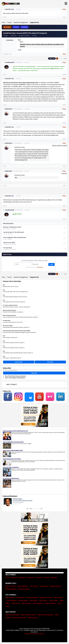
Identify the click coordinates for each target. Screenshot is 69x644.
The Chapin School (7, 321)
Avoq (4, 285)
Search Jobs (19, 362)
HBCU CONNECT (12, 385)
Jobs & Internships (32, 598)
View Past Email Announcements (15, 376)
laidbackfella (8, 109)
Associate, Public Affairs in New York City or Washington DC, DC (15, 292)
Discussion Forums (46, 598)
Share (11, 54)
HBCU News (33, 600)
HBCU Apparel (26, 603)
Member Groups (55, 586)
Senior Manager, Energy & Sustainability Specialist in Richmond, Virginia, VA (18, 353)
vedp (4, 341)
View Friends (34, 586)
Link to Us (39, 578)
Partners (47, 578)
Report (5, 74)
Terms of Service (39, 634)
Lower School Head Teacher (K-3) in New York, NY (13, 322)
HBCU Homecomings (12, 615)
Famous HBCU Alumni (19, 618)
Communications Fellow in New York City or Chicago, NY (14, 302)
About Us (14, 578)
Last (65, 58)
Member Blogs (23, 600)
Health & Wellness (50, 603)
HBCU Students (12, 600)
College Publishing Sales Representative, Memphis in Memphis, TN (16, 327)
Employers (22, 578)
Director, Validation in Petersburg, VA (10, 338)
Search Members (23, 586)
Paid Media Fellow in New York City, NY (11, 287)
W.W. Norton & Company (8, 326)
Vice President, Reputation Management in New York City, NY (15, 297)
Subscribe (34, 373)
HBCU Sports (43, 600)
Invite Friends (44, 586)
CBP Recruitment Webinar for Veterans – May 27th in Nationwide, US (16, 307)
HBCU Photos (54, 600)
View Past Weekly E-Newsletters (15, 378)
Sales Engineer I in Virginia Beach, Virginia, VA (12, 358)
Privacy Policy (29, 634)
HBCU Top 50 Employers (45, 615)
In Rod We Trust (9, 79)
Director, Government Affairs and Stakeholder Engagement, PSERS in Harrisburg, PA (19, 332)
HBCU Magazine (38, 603)
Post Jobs (50, 362)
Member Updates (11, 589)
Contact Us (31, 578)
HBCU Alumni (58, 598)
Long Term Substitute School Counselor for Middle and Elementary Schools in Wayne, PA (20, 317)
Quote (64, 74)
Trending (7, 27)
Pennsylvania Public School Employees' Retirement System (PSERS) (17, 331)
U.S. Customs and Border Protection (10, 305)
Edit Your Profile (10, 586)
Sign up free (40, 267)
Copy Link (6, 54)
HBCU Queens (33, 618)
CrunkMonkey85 (9, 62)
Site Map (54, 578)
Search (16, 27)
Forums (10, 22)
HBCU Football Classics (28, 615)
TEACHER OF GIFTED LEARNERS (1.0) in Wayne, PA (13, 312)
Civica (4, 336)
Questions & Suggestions (21, 22)
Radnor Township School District (9, 310)
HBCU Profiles (10, 598)
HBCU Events (16, 603)
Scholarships (20, 598)
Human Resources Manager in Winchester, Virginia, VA (14, 343)
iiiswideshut (10, 40)
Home (4, 22)
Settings (24, 27)
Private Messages (24, 589)
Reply (64, 54)
